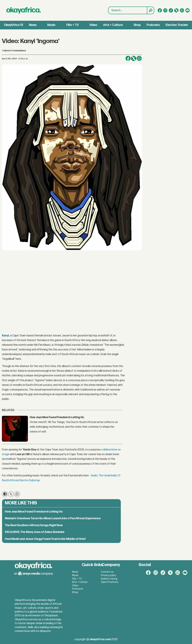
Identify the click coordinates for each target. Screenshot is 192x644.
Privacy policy (108, 575)
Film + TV (73, 25)
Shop (137, 25)
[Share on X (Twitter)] (134, 58)
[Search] (150, 10)
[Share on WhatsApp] (139, 58)
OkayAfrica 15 (14, 25)
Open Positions (110, 582)
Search (108, 10)
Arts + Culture (113, 25)
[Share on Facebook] (128, 58)
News (33, 25)
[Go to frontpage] (24, 10)
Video (93, 25)
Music (51, 25)
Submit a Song (109, 579)
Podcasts (153, 25)
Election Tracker (177, 25)
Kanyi (5, 336)
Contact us (107, 572)
